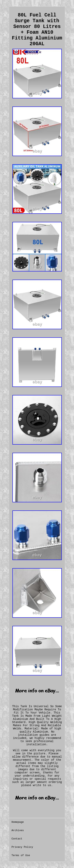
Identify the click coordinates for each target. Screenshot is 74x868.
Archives (18, 830)
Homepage (18, 822)
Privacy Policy (22, 847)
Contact (17, 839)
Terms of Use (21, 855)
